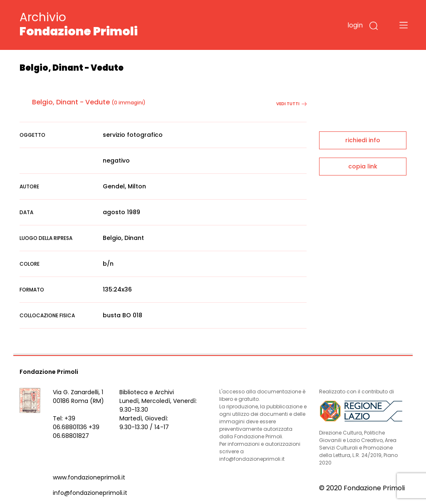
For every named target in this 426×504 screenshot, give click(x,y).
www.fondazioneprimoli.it (89, 477)
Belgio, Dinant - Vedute (71, 102)
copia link (363, 166)
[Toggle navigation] (404, 25)
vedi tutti (291, 104)
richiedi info (363, 140)
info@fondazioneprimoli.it (90, 493)
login (355, 25)
